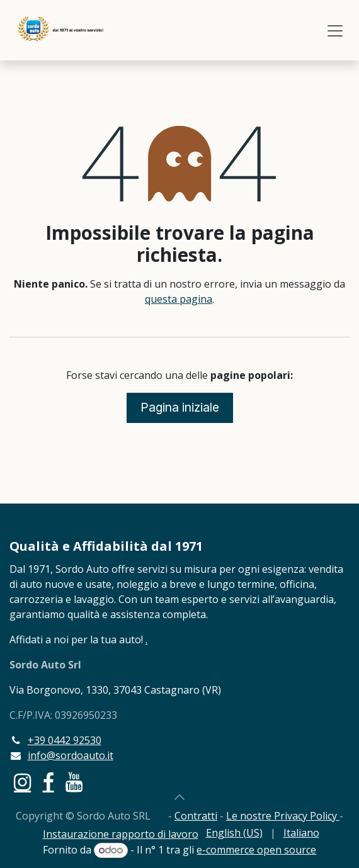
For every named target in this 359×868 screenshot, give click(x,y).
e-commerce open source (256, 850)
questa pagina (179, 299)
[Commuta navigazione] (335, 30)
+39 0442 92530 (65, 740)
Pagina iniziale (180, 407)
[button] (179, 797)
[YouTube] (74, 782)
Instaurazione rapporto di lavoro (121, 834)
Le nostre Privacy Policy (283, 816)
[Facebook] (48, 782)
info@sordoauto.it (71, 755)
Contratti (196, 816)
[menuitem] (234, 833)
